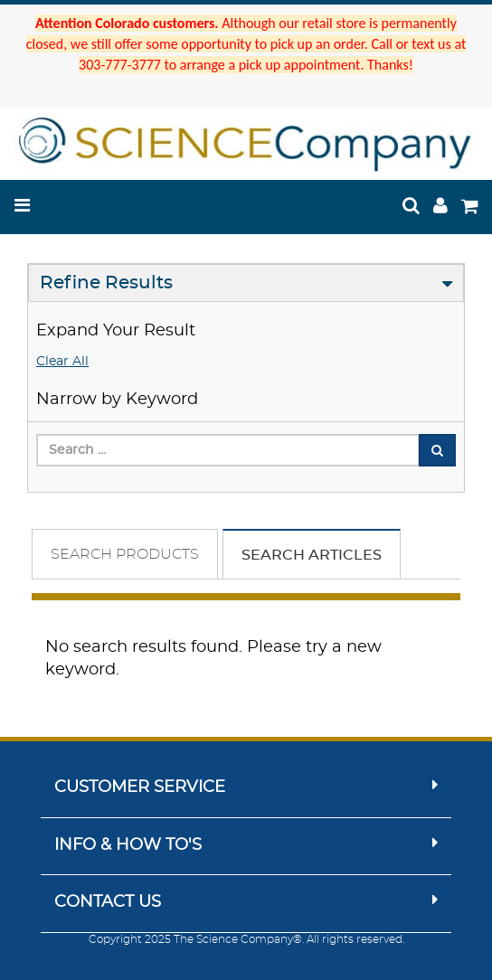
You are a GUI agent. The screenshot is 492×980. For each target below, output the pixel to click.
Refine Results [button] (106, 283)
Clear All (62, 362)
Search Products (125, 554)
